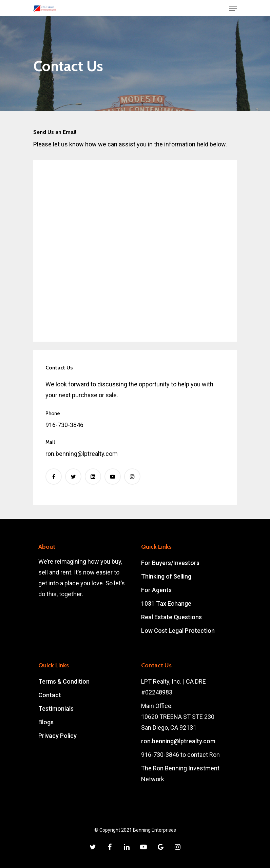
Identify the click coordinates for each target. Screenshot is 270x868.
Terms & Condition (64, 681)
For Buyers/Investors (170, 563)
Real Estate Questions (171, 617)
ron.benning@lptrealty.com (178, 741)
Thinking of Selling (166, 576)
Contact (50, 695)
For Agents (156, 590)
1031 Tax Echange (166, 603)
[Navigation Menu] (233, 8)
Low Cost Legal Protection (178, 631)
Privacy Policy (57, 736)
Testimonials (56, 709)
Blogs (46, 722)
